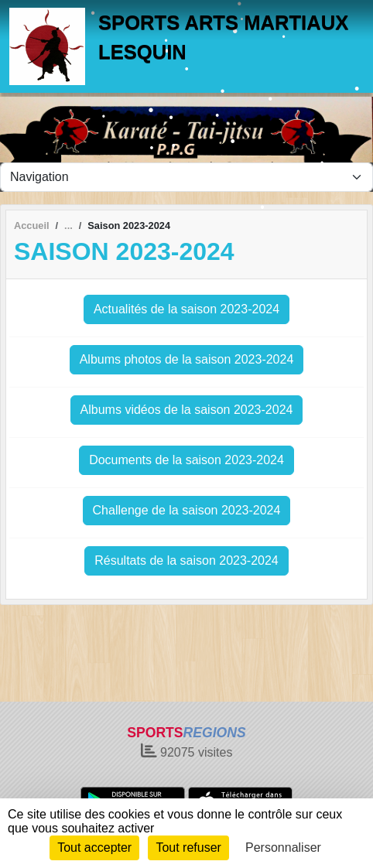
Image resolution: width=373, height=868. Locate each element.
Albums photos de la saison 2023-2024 (187, 359)
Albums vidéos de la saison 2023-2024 (187, 410)
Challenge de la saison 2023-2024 (187, 510)
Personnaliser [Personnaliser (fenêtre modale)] (283, 847)
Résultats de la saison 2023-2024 (186, 560)
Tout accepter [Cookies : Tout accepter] (94, 847)
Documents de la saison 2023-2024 (186, 460)
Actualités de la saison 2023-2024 (186, 309)
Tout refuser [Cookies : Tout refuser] (188, 847)
